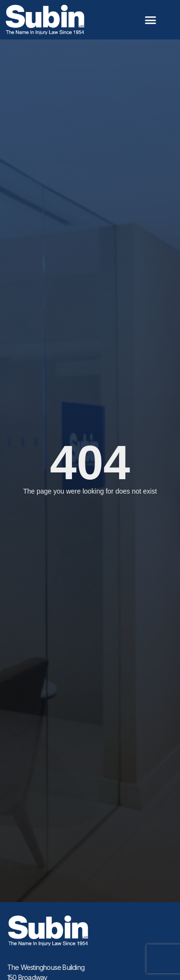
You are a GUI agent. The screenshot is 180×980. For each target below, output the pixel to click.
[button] (151, 20)
